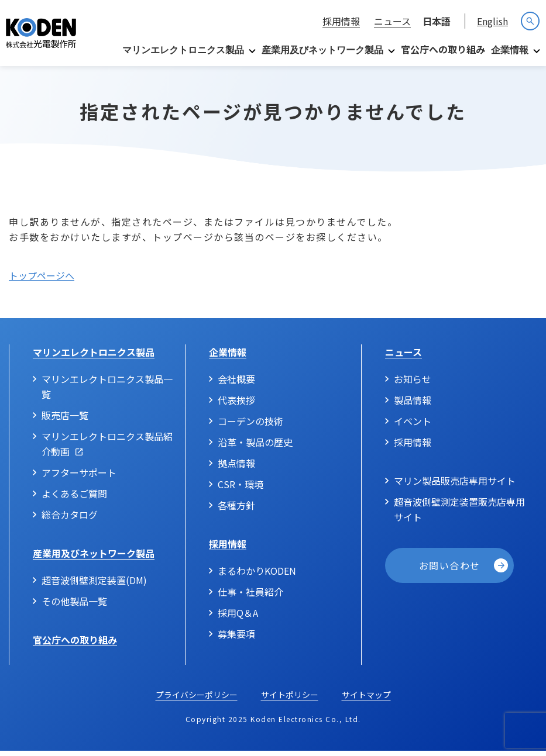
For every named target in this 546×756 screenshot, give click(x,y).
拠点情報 (236, 468)
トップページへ (42, 281)
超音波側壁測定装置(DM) (94, 585)
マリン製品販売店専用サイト (455, 486)
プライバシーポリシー (197, 700)
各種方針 (236, 510)
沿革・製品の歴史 (255, 447)
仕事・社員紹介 (250, 597)
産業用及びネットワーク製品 (322, 50)
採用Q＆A (238, 618)
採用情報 (341, 21)
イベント (413, 426)
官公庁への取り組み (443, 49)
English (492, 21)
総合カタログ (70, 520)
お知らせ (413, 384)
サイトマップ (366, 700)
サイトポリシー (290, 700)
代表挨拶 (236, 405)
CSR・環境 (241, 489)
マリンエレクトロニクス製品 (183, 50)
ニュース (392, 21)
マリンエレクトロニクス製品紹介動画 (107, 449)
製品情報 (413, 405)
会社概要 (236, 384)
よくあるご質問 (74, 499)
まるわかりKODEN (257, 576)
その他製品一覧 (74, 606)
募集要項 (236, 639)
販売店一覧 (65, 420)
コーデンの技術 (250, 426)
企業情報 (510, 50)
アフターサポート (79, 478)
